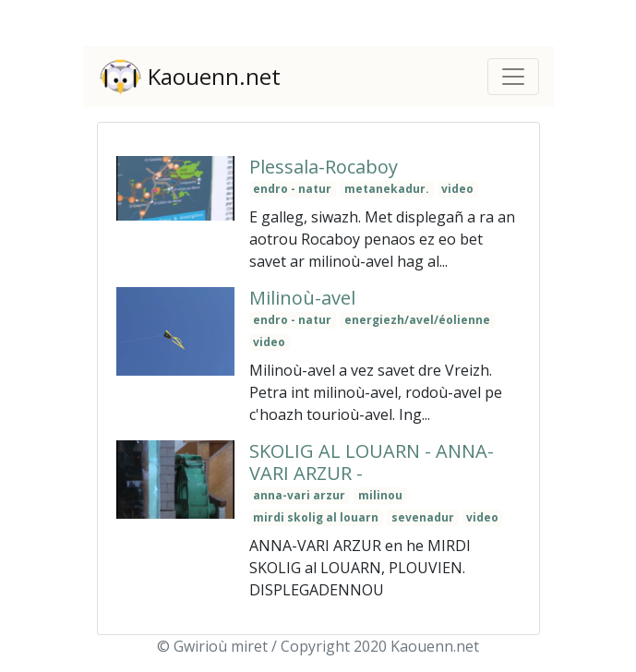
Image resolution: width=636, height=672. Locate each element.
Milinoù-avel (302, 298)
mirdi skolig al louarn (316, 517)
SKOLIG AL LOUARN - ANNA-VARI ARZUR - (372, 462)
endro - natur (292, 189)
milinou (380, 495)
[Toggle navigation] (513, 77)
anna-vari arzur (299, 495)
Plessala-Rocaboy (324, 167)
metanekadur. (387, 189)
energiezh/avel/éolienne (417, 320)
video (457, 189)
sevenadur (423, 517)
